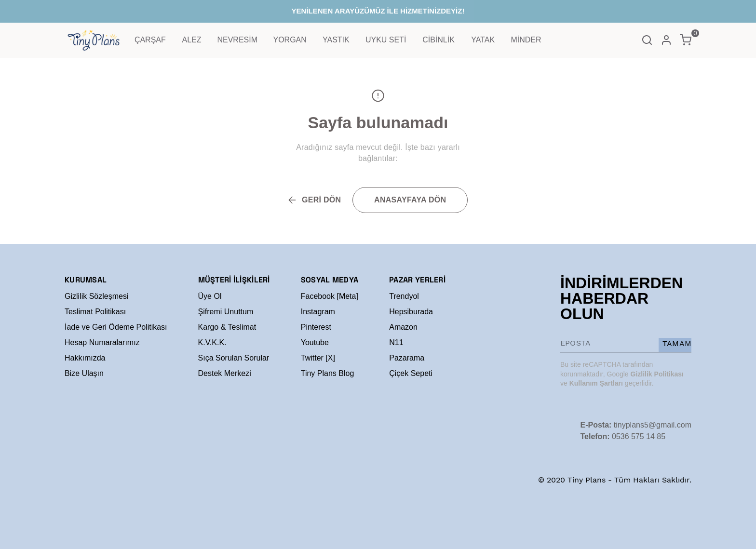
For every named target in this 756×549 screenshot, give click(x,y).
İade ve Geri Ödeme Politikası (116, 327)
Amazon (403, 327)
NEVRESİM (237, 40)
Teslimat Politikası (95, 312)
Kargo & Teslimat (227, 327)
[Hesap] (666, 40)
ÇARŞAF (150, 40)
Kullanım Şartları (596, 383)
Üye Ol (210, 296)
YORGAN (290, 40)
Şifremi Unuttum (226, 312)
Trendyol (404, 296)
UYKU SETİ (386, 40)
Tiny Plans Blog (328, 373)
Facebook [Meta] (330, 296)
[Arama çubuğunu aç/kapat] (647, 40)
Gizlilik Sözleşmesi (96, 296)
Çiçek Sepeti (411, 373)
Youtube (315, 342)
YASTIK (336, 40)
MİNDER (526, 40)
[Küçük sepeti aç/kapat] (686, 40)
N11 (396, 342)
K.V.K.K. (212, 342)
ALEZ (192, 40)
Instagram (318, 312)
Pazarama (407, 358)
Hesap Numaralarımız (102, 342)
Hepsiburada (411, 312)
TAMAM (677, 343)
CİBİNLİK (439, 40)
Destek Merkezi (225, 373)
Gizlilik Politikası (657, 374)
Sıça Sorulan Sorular (234, 358)
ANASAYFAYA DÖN (410, 200)
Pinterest (316, 327)
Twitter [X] (318, 358)
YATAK (483, 40)
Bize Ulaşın (84, 373)
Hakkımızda (85, 358)
